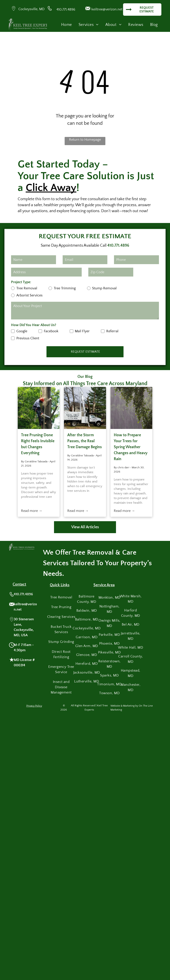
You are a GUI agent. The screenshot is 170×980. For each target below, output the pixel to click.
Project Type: (21, 282)
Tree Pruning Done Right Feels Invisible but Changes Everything (38, 444)
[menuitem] (67, 25)
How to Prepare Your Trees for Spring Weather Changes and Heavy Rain (131, 447)
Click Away (51, 188)
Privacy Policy (34, 706)
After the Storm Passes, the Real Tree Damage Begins (85, 441)
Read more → (32, 511)
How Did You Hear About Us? (34, 325)
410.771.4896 (66, 10)
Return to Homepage (85, 140)
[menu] (160, 15)
